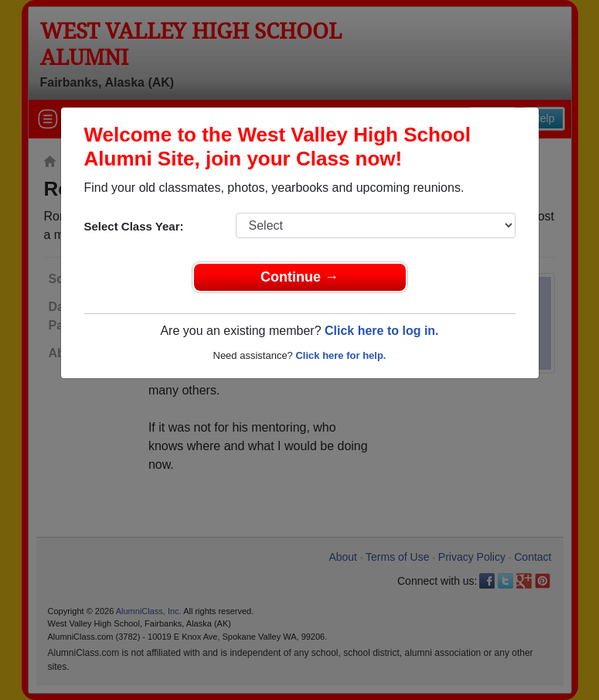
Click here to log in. (382, 331)
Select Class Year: (134, 226)
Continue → (299, 277)
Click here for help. (340, 355)
